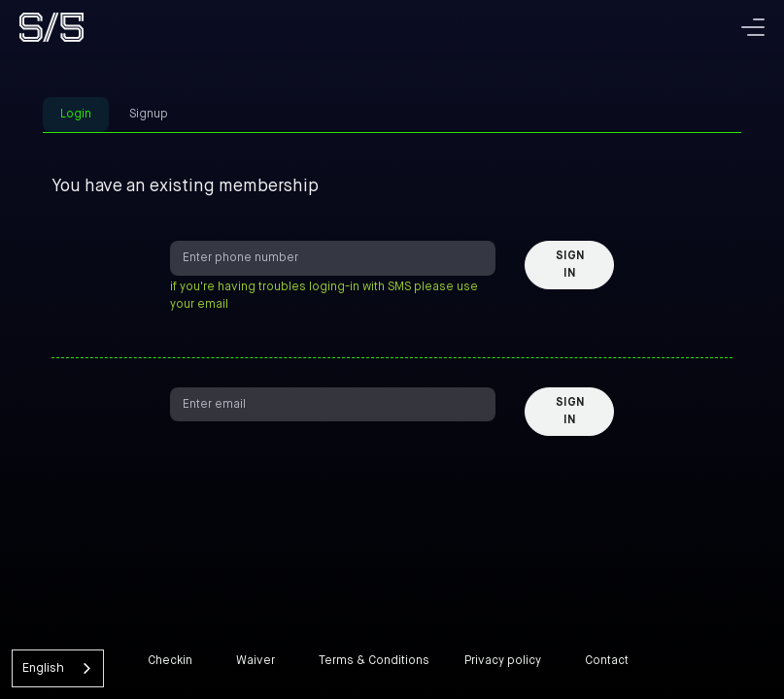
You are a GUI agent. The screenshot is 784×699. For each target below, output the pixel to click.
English (43, 668)
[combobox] (58, 668)
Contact (607, 661)
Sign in (570, 265)
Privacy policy (503, 661)
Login (76, 115)
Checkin (170, 661)
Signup (149, 115)
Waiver (256, 661)
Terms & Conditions (374, 661)
